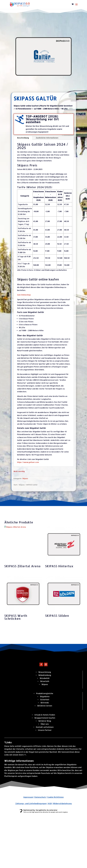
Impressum (28, 797)
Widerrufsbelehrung (62, 803)
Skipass (25, 478)
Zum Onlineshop (24, 295)
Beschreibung (23, 138)
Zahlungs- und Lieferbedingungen (31, 803)
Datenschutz (40, 797)
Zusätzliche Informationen (47, 138)
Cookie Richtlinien (55, 797)
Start (15, 485)
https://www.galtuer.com (28, 462)
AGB (50, 803)
